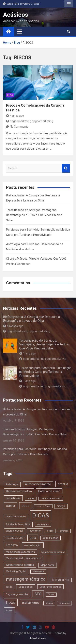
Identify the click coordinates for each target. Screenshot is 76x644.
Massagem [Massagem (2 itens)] (38, 571)
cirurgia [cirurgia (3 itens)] (61, 506)
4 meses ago (13, 326)
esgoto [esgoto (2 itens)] (50, 531)
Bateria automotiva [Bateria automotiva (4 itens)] (19, 491)
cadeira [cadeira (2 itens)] (31, 499)
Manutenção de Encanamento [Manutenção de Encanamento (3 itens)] (24, 558)
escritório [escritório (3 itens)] (35, 531)
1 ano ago (27, 353)
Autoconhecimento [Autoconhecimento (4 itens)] (38, 484)
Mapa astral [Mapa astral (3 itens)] (48, 565)
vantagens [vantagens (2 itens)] (64, 603)
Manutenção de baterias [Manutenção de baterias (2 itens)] (53, 552)
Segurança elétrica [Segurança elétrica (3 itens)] (50, 587)
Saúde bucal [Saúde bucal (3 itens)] (26, 587)
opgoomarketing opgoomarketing (30, 121)
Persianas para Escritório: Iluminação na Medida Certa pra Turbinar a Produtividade (45, 372)
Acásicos (16, 15)
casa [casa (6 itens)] (26, 506)
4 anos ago (15, 116)
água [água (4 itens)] (9, 610)
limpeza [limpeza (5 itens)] (12, 545)
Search (66, 168)
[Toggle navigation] (20, 31)
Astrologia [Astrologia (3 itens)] (12, 484)
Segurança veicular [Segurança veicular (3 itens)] (17, 594)
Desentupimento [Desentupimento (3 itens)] (16, 517)
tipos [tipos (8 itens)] (11, 602)
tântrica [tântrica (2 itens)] (49, 603)
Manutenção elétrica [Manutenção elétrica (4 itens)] (20, 565)
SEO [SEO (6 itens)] (38, 594)
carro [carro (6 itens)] (10, 506)
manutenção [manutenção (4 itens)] (33, 545)
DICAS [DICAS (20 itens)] (41, 515)
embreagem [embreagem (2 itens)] (43, 525)
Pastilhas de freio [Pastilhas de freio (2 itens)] (61, 580)
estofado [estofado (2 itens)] (64, 531)
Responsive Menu (69, 4)
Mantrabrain (38, 638)
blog (10, 95)
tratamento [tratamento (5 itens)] (31, 603)
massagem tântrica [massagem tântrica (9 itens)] (26, 579)
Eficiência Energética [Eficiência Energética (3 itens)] (18, 524)
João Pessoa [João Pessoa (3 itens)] (50, 538)
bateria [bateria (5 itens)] (63, 484)
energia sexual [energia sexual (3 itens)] (14, 531)
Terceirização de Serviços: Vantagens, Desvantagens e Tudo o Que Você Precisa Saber (34, 215)
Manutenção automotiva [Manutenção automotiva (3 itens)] (20, 552)
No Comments (19, 127)
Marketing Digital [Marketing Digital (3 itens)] (16, 571)
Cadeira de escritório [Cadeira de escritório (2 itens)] (51, 499)
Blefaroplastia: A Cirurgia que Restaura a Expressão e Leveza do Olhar (31, 319)
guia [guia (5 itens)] (33, 538)
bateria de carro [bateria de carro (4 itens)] (49, 491)
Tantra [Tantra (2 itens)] (51, 594)
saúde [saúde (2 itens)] (9, 587)
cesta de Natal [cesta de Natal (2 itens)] (43, 506)
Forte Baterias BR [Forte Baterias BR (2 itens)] (14, 538)
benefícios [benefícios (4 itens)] (13, 498)
